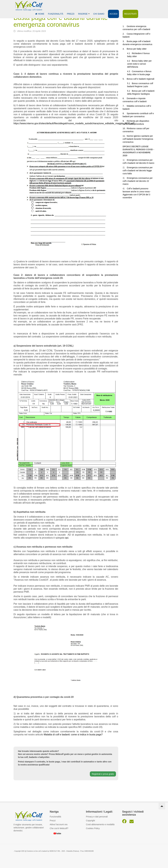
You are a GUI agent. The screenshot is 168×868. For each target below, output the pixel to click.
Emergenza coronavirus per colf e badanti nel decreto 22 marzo (138, 181)
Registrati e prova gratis (103, 774)
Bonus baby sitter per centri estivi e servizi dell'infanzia (139, 64)
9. (125, 121)
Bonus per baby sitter (137, 49)
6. (125, 98)
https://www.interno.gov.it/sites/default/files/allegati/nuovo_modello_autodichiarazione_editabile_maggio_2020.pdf (74, 123)
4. (125, 49)
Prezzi (71, 14)
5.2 (129, 91)
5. (125, 79)
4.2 (130, 61)
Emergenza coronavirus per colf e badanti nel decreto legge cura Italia (138, 171)
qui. (67, 538)
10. (125, 128)
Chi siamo (99, 14)
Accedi (113, 14)
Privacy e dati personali (97, 817)
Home (40, 14)
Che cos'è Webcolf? (59, 828)
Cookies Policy (93, 828)
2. (125, 34)
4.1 (130, 53)
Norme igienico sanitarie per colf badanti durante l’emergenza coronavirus (138, 139)
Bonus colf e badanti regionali (141, 79)
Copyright (90, 821)
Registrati (130, 14)
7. (125, 106)
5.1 (130, 83)
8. (125, 113)
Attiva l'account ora (59, 824)
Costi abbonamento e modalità (100, 824)
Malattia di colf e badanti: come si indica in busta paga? (73, 735)
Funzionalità (56, 14)
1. (125, 26)
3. (125, 41)
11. (125, 136)
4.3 (130, 71)
